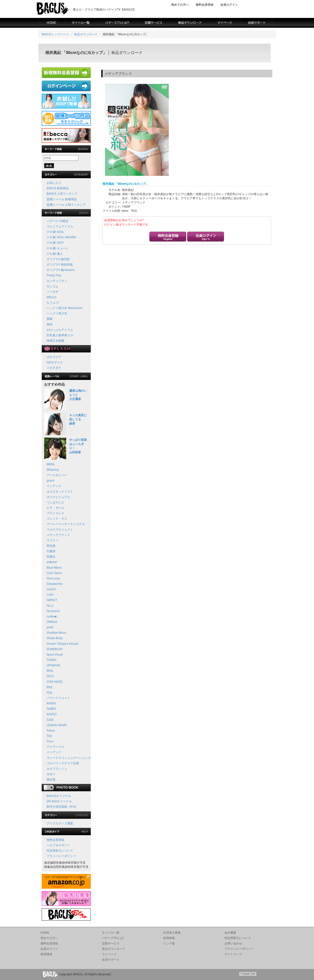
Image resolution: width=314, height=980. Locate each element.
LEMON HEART (57, 725)
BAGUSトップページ (55, 34)
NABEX (51, 709)
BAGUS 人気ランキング (62, 194)
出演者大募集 (172, 933)
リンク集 (169, 943)
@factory (53, 470)
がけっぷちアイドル (60, 330)
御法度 (51, 779)
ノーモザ (52, 292)
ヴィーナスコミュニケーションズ (69, 758)
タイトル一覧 (111, 933)
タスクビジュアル (58, 497)
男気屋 (51, 546)
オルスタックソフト (60, 491)
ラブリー (52, 540)
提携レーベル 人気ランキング (66, 205)
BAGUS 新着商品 (58, 188)
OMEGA (52, 622)
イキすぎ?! (53, 368)
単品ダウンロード (86, 34)
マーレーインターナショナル (66, 524)
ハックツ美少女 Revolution (65, 308)
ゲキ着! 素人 (55, 254)
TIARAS (52, 660)
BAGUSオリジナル (59, 796)
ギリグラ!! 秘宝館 (58, 259)
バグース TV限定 (58, 221)
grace (50, 480)
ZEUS (50, 676)
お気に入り (54, 183)
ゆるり (51, 774)
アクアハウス (55, 747)
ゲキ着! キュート (58, 248)
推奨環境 (46, 954)
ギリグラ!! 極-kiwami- (61, 270)
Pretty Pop (54, 275)
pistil (50, 627)
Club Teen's (54, 573)
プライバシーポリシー (61, 856)
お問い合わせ (233, 943)
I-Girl (50, 595)
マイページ (109, 954)
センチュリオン (57, 281)
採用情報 (169, 938)
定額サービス (111, 943)
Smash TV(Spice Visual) (62, 644)
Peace (51, 731)
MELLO (51, 297)
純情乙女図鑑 (55, 341)
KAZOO (52, 714)
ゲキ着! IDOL (55, 232)
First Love (53, 578)
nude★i (52, 616)
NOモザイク (55, 362)
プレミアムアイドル (60, 226)
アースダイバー (57, 475)
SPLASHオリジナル (59, 801)
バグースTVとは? (113, 938)
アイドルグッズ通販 (60, 823)
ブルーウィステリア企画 (63, 763)
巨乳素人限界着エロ (60, 335)
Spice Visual (55, 654)
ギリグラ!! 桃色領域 (60, 264)
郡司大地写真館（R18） (62, 807)
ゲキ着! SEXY (55, 243)
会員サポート (111, 960)
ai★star (52, 562)
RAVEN (51, 703)
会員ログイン (229, 5)
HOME (45, 933)
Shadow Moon (57, 633)
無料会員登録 (205, 5)
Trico (50, 741)
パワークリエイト (58, 698)
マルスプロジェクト (60, 530)
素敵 (50, 319)
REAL (50, 671)
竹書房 (51, 551)
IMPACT (52, 600)
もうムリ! (53, 302)
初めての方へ (180, 5)
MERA (51, 464)
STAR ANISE (55, 682)
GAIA (50, 720)
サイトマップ (233, 954)
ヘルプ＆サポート (58, 845)
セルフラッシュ (57, 769)
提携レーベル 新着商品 (62, 199)
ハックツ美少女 (57, 313)
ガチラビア (54, 357)
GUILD (51, 589)
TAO (49, 736)
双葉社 (51, 557)
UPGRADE (53, 665)
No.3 (50, 606)
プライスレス (55, 513)
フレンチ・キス (57, 518)
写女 (50, 692)
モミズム (52, 286)
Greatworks (55, 584)
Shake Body (55, 638)
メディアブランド (58, 535)
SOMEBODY (55, 649)
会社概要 (230, 933)
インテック (54, 486)
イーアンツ (54, 752)
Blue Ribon (54, 568)
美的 (50, 324)
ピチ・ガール (55, 508)
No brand (53, 611)
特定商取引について (60, 851)
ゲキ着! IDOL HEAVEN (61, 237)
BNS (50, 687)
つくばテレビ (55, 502)
